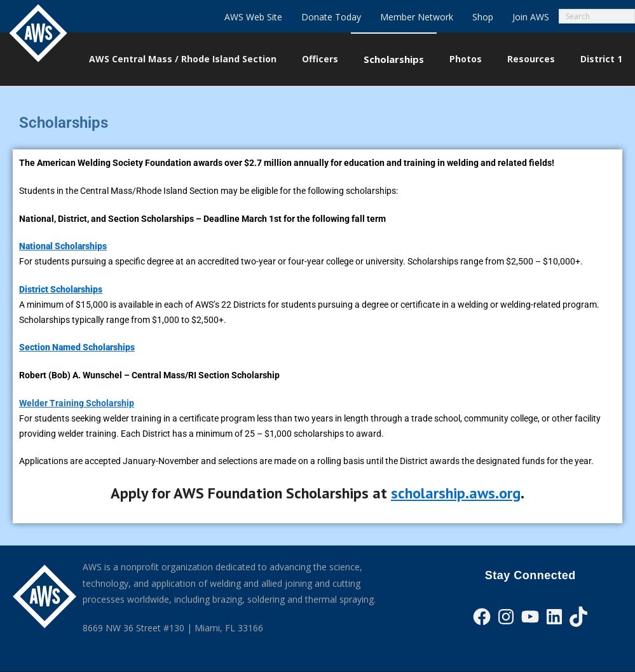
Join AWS (531, 17)
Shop (483, 17)
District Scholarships (61, 289)
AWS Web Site (253, 17)
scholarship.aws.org (456, 493)
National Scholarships (63, 246)
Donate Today (331, 17)
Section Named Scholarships (77, 347)
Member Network (417, 17)
